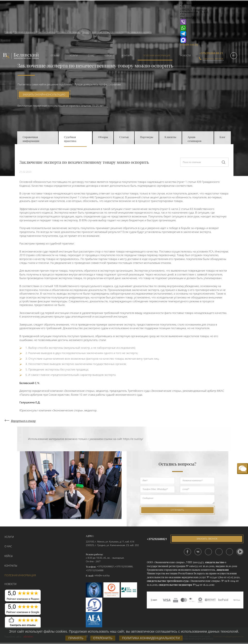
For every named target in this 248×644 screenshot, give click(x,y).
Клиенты (170, 137)
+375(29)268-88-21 (211, 53)
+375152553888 (124, 566)
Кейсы (108, 56)
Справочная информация (31, 139)
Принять (76, 638)
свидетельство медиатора (175, 585)
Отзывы (55, 56)
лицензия (223, 570)
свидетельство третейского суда (168, 581)
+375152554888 (95, 570)
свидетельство (215, 562)
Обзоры (103, 137)
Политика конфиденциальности (151, 638)
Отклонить (103, 638)
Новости (186, 56)
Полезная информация (157, 56)
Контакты (127, 56)
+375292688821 (106, 566)
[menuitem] (54, 56)
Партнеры (147, 137)
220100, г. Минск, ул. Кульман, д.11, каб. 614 (110, 542)
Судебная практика (70, 139)
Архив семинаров (195, 139)
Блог (222, 137)
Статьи (124, 137)
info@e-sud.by (189, 44)
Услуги (74, 56)
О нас (91, 56)
